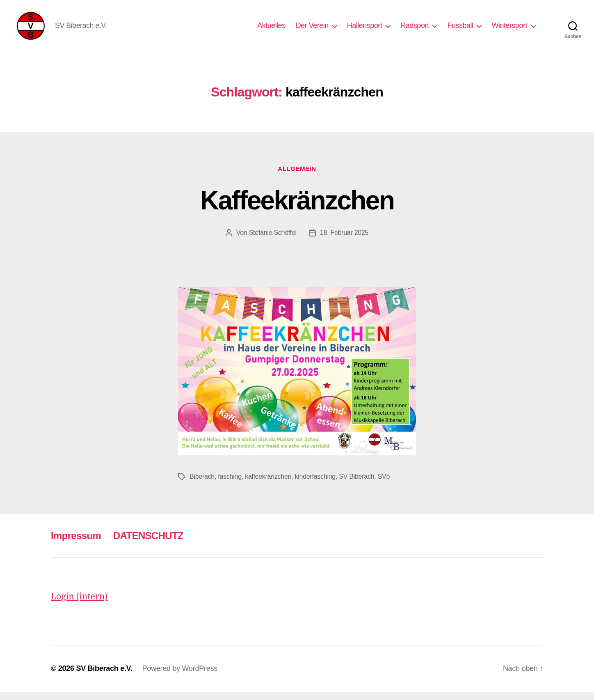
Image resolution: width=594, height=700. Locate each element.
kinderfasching (315, 485)
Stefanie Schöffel (273, 241)
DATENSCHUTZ (148, 544)
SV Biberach (356, 485)
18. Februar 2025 (344, 241)
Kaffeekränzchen (297, 209)
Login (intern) (79, 605)
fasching (230, 485)
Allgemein (297, 177)
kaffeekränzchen (268, 485)
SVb (384, 485)
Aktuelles (271, 30)
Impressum (76, 544)
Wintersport (509, 30)
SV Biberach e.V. (104, 677)
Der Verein (312, 30)
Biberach (202, 485)
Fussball (460, 30)
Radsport (415, 30)
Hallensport (365, 30)
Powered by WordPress (180, 677)
